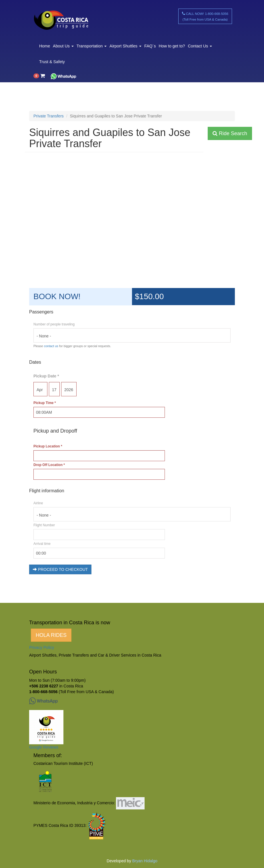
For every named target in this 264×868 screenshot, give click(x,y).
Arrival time (42, 544)
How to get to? (172, 46)
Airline (38, 503)
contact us (51, 346)
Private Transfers (49, 116)
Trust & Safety (52, 62)
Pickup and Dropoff (55, 431)
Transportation (92, 46)
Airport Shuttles (125, 46)
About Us (63, 46)
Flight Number (44, 525)
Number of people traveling (54, 324)
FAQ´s (150, 46)
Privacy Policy (42, 647)
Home (45, 46)
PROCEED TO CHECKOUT (60, 569)
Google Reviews (44, 747)
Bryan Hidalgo (145, 861)
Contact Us (200, 46)
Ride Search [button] (230, 133)
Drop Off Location (49, 465)
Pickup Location (48, 446)
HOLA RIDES (51, 635)
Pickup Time (45, 403)
